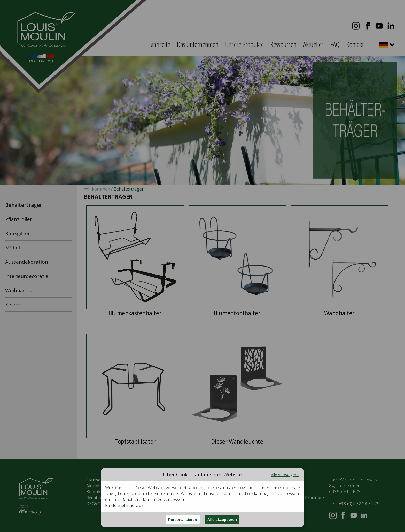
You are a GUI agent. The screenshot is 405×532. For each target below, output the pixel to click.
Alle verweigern (285, 475)
